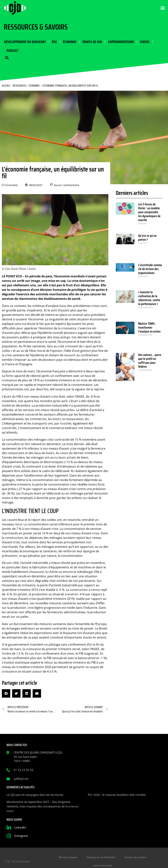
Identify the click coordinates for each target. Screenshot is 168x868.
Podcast (12, 51)
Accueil (6, 86)
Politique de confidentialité (90, 858)
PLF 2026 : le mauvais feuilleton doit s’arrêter (117, 795)
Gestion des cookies (122, 858)
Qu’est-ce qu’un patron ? (147, 238)
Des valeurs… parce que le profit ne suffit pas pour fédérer (150, 361)
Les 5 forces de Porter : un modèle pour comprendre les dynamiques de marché (149, 213)
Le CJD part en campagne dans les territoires (35, 795)
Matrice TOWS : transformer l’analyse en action (149, 328)
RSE (54, 42)
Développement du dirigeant (25, 42)
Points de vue (91, 42)
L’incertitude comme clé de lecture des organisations (150, 270)
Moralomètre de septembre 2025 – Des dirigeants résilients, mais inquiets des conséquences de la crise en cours (42, 807)
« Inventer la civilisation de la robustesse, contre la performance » (149, 299)
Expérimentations (120, 42)
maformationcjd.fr (150, 858)
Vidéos (144, 42)
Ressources (19, 86)
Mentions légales (59, 858)
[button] (163, 8)
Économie (69, 42)
